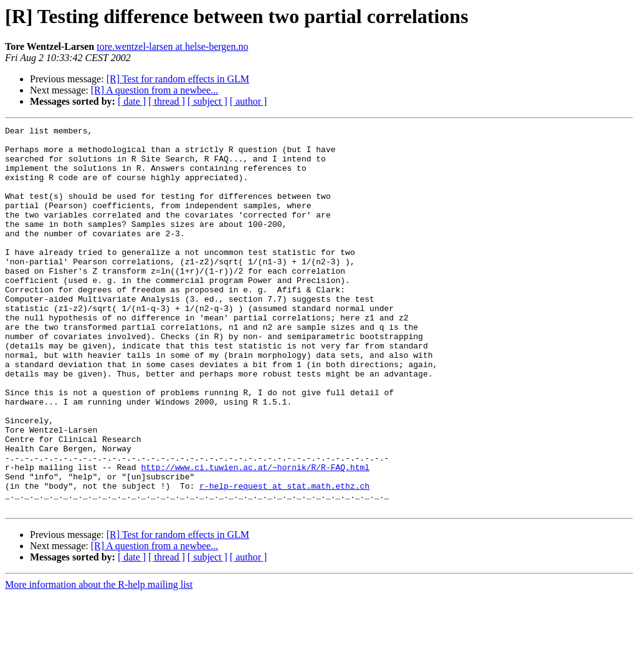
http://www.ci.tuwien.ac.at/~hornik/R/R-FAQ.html (255, 536)
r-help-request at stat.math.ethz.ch (284, 559)
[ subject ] (207, 101)
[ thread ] (167, 101)
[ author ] (249, 101)
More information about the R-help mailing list (99, 661)
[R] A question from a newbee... (155, 90)
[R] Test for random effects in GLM (178, 79)
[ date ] (132, 101)
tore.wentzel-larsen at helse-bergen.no (172, 46)
